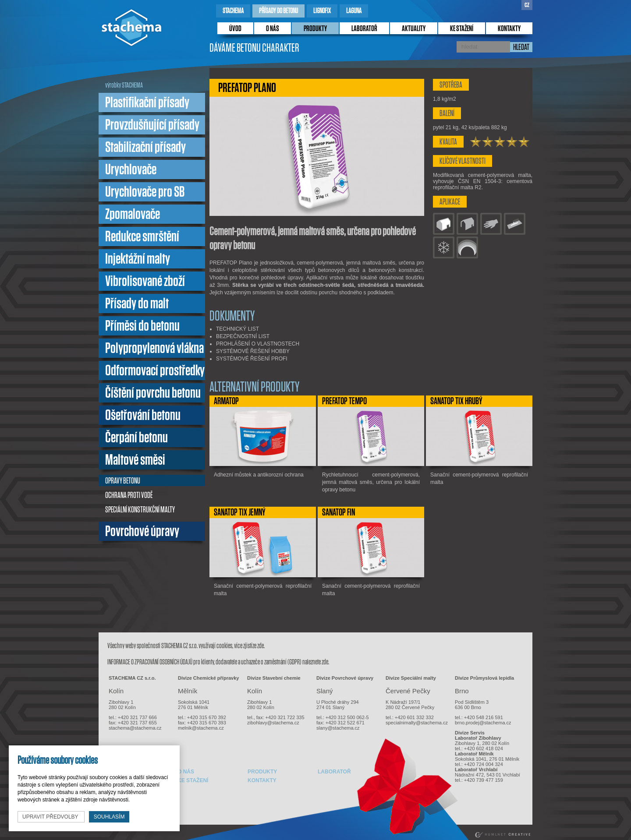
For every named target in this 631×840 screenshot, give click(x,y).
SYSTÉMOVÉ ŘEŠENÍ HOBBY (253, 351)
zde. (261, 646)
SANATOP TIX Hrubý (456, 401)
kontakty (509, 29)
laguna (354, 11)
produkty (315, 29)
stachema (233, 11)
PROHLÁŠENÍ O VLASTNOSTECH (258, 344)
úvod (235, 29)
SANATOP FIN (339, 512)
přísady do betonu (278, 11)
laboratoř (364, 29)
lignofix (322, 11)
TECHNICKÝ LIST (238, 329)
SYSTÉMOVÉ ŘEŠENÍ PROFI (252, 359)
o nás (273, 29)
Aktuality (414, 29)
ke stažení (462, 29)
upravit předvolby (51, 817)
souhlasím (109, 817)
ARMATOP (226, 401)
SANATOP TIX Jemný (240, 512)
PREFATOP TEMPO (344, 401)
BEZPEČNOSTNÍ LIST (243, 336)
